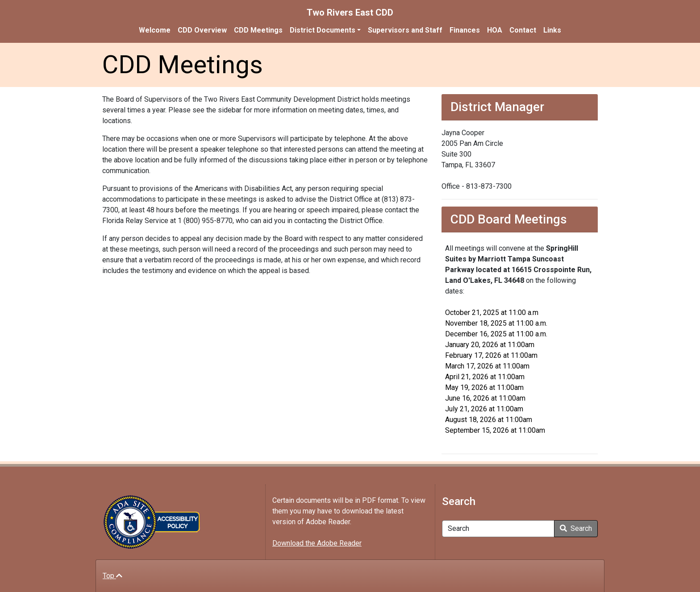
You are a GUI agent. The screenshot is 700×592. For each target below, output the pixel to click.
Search (576, 528)
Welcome (155, 30)
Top (112, 576)
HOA (495, 30)
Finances (465, 30)
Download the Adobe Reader (317, 543)
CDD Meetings (258, 30)
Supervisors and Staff (405, 30)
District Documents (323, 30)
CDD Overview (202, 30)
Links (552, 30)
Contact (523, 30)
